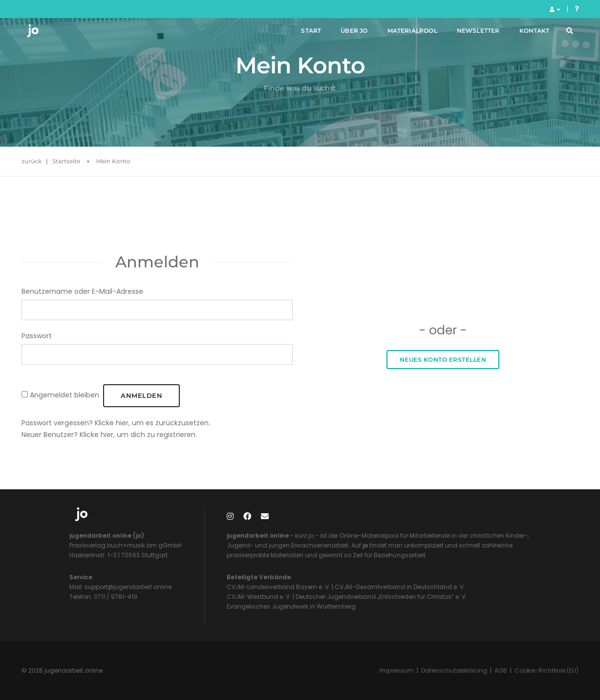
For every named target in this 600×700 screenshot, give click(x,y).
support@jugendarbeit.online (127, 587)
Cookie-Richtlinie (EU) (546, 670)
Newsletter (468, 33)
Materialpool (402, 33)
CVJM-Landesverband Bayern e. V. (279, 587)
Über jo (343, 33)
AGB (501, 670)
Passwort (37, 336)
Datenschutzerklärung (454, 670)
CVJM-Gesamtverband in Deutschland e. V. (399, 587)
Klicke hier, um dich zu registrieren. (138, 435)
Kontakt (524, 33)
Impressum (397, 670)
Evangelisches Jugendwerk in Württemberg (291, 606)
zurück (32, 161)
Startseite (66, 161)
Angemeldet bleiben (64, 395)
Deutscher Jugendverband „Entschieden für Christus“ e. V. (381, 597)
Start (301, 33)
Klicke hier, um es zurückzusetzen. (152, 423)
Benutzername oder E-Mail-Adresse (82, 291)
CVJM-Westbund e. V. (259, 597)
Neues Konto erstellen (443, 360)
